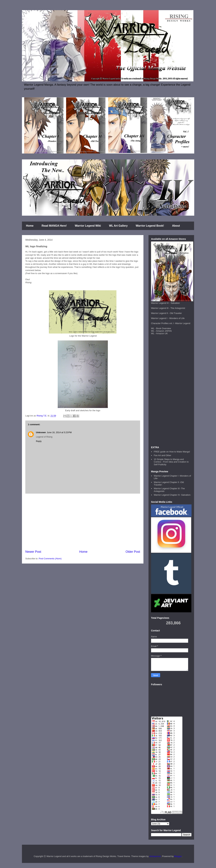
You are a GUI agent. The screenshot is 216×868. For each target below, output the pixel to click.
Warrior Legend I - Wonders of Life (168, 318)
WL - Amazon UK (159, 333)
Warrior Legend (183, 323)
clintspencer (155, 856)
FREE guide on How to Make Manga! (172, 452)
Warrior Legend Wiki (88, 226)
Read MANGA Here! (54, 226)
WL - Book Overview (161, 328)
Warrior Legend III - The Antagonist (168, 308)
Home (30, 226)
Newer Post (33, 552)
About (176, 226)
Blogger (178, 856)
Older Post (133, 552)
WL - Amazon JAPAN (161, 331)
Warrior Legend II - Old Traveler (166, 313)
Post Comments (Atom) (50, 559)
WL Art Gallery (118, 226)
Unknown (41, 432)
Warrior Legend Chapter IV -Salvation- (172, 495)
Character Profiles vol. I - (163, 323)
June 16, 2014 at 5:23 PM (59, 432)
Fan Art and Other (162, 455)
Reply (39, 441)
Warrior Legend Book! (150, 226)
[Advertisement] (83, 522)
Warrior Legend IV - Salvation (165, 303)
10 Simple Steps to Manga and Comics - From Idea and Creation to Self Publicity (171, 462)
